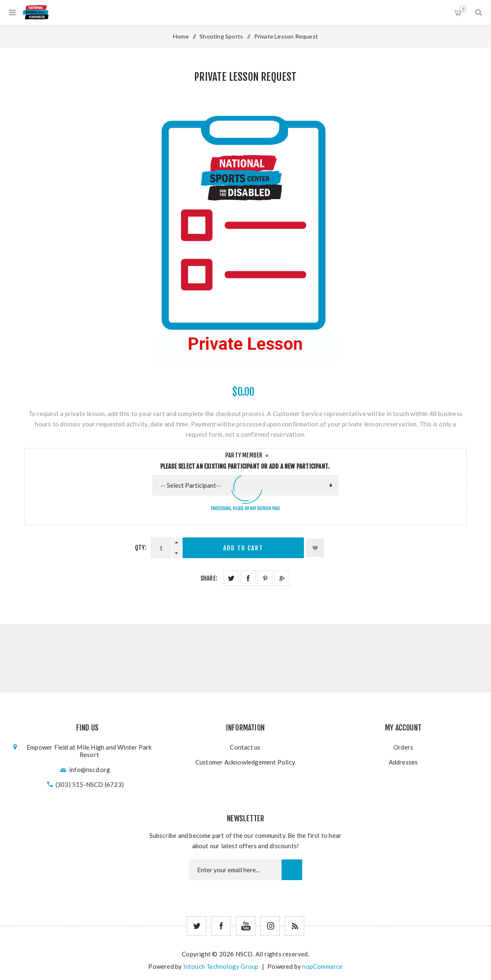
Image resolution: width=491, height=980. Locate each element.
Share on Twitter (231, 578)
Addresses (403, 762)
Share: (209, 578)
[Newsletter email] (235, 870)
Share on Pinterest (265, 578)
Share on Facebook (248, 578)
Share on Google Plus (282, 578)
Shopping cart (463, 9)
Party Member (244, 455)
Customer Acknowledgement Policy (245, 762)
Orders (403, 747)
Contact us (245, 747)
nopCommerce (322, 966)
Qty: (141, 548)
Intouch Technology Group (221, 966)
